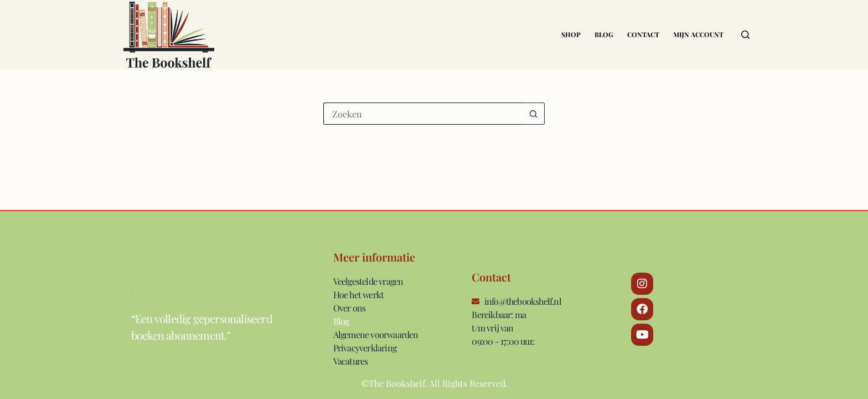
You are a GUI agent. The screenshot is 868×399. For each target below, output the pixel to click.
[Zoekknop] (534, 114)
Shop (571, 34)
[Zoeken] (745, 35)
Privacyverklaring (365, 348)
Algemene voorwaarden (376, 334)
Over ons (350, 308)
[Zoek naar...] (423, 114)
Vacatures (351, 361)
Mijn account (698, 34)
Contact (643, 34)
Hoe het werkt (359, 295)
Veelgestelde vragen (368, 281)
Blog (604, 34)
